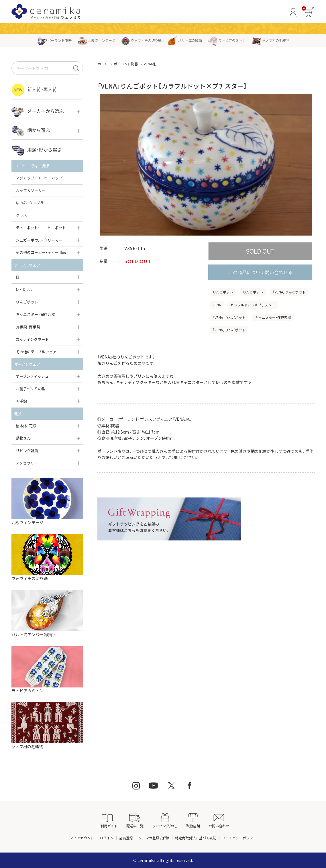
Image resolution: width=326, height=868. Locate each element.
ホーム (103, 64)
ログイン (107, 838)
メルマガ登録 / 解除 (154, 838)
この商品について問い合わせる (260, 272)
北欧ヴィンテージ (96, 40)
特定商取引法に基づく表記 (196, 838)
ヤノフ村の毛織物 (270, 40)
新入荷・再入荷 (34, 90)
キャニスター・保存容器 (273, 317)
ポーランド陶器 (54, 40)
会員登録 (126, 838)
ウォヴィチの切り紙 (141, 40)
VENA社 (150, 64)
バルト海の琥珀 (185, 40)
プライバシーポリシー (239, 838)
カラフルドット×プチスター (253, 305)
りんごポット (223, 292)
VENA (217, 305)
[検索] (76, 68)
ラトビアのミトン (227, 40)
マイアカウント (82, 838)
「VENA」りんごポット (289, 292)
